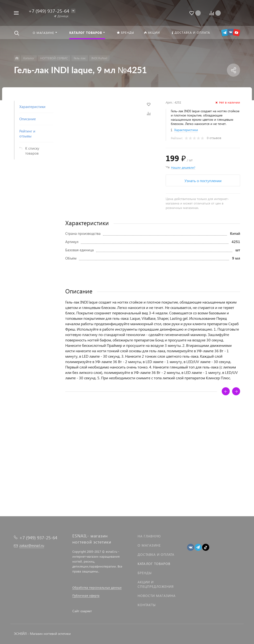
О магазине (149, 545)
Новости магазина (157, 596)
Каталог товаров (154, 564)
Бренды (145, 573)
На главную (149, 536)
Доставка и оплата (156, 554)
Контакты (147, 605)
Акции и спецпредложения (156, 584)
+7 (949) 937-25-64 (49, 11)
